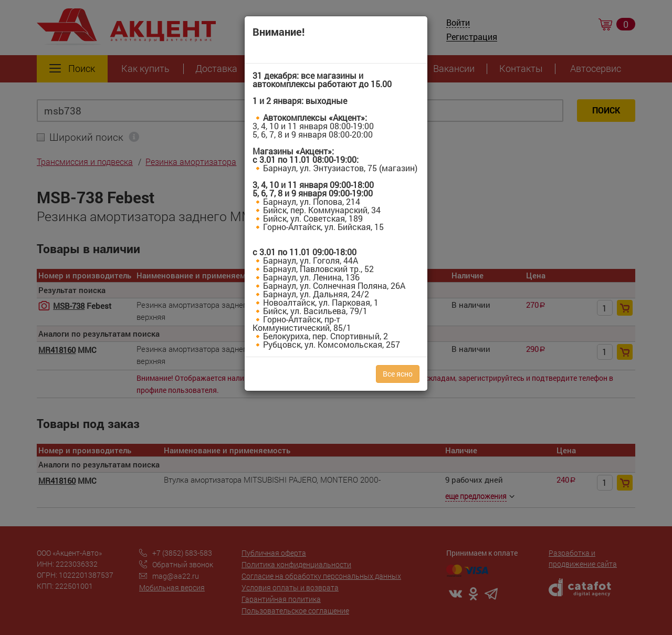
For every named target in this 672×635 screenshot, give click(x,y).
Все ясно (398, 374)
